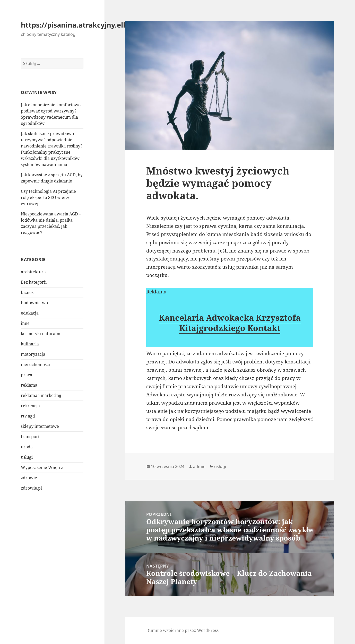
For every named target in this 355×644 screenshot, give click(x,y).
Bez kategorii (34, 282)
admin (199, 466)
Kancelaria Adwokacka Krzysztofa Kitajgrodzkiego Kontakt (230, 323)
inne (25, 323)
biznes (27, 292)
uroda (27, 447)
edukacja (30, 313)
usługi (27, 457)
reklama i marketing (41, 395)
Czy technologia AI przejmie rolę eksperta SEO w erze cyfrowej (48, 197)
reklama (29, 385)
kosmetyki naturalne (41, 334)
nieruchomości (35, 364)
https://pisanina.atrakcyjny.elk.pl (78, 25)
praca (27, 375)
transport (30, 437)
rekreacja (30, 406)
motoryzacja (33, 354)
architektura (33, 272)
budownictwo (34, 303)
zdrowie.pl (31, 488)
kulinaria (30, 344)
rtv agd (28, 416)
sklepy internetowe (40, 426)
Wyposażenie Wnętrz (42, 467)
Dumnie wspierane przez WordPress (182, 630)
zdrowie (29, 478)
